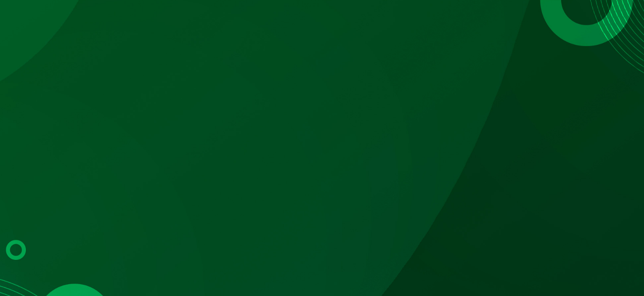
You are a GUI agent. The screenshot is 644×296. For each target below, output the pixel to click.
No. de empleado (365, 182)
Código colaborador (247, 182)
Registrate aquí (377, 232)
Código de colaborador (487, 182)
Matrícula (136, 182)
